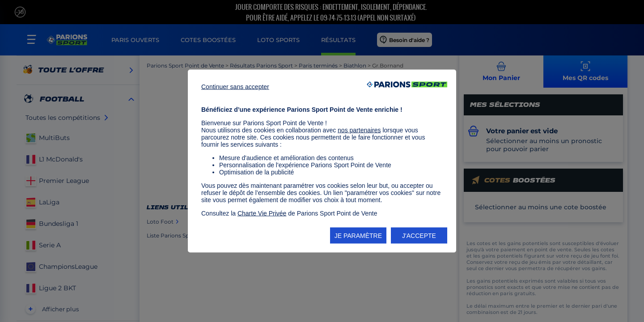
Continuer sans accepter (235, 87)
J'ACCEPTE (419, 236)
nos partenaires (359, 130)
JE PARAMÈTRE (358, 236)
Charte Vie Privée (262, 213)
